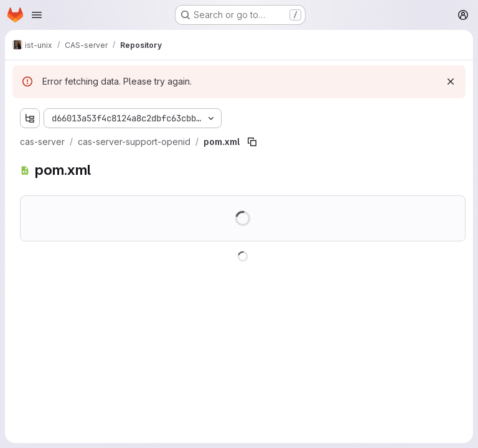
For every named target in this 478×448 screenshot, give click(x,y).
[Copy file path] (252, 142)
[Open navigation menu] (37, 15)
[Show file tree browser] (30, 118)
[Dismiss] (451, 82)
